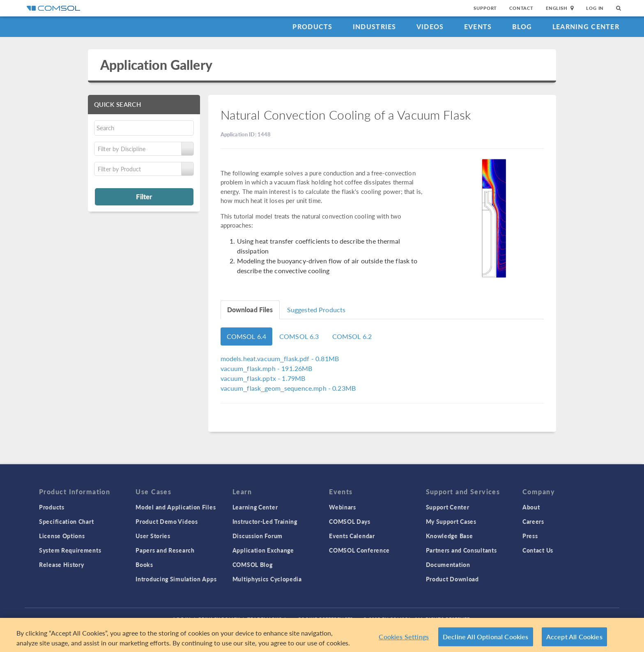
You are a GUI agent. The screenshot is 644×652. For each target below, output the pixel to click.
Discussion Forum (258, 536)
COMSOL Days (350, 521)
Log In (595, 8)
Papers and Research (165, 550)
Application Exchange (263, 550)
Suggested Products (316, 310)
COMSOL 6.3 (299, 336)
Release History (62, 564)
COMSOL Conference (359, 550)
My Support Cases (451, 521)
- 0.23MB (288, 388)
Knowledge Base (450, 536)
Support (485, 8)
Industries (375, 26)
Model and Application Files (176, 507)
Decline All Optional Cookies (486, 640)
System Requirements (70, 550)
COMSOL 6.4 (247, 336)
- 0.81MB (280, 358)
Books (144, 564)
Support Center (448, 507)
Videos (430, 26)
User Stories (153, 536)
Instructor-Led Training (265, 521)
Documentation (448, 564)
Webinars (343, 507)
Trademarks (264, 619)
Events (478, 26)
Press (530, 536)
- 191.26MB (267, 368)
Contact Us (538, 550)
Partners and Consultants (461, 550)
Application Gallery (156, 65)
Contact (521, 8)
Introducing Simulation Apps (176, 579)
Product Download (452, 579)
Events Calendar (352, 536)
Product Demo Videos (167, 521)
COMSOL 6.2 (352, 336)
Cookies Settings (404, 640)
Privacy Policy (219, 619)
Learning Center (586, 26)
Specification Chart (66, 521)
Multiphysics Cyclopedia (267, 579)
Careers (533, 521)
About (531, 507)
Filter (144, 196)
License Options (62, 536)
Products (312, 26)
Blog (522, 26)
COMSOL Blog (253, 564)
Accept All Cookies (574, 640)
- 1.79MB (263, 378)
